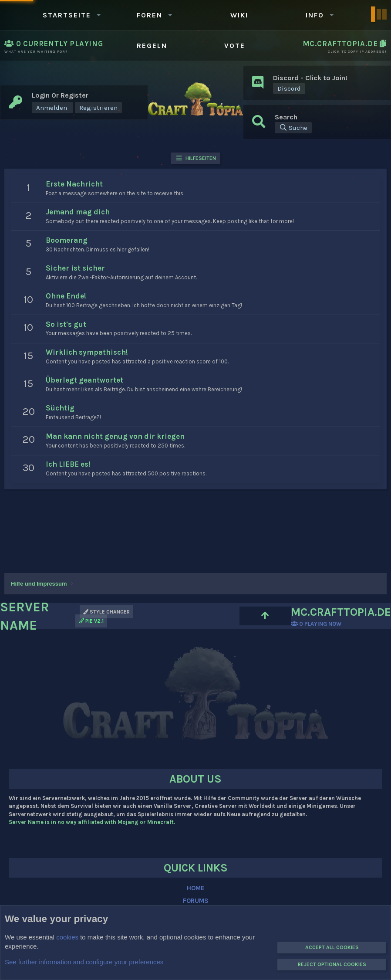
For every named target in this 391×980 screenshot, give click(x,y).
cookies (67, 937)
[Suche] (293, 128)
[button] (98, 15)
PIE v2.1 (91, 621)
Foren (150, 15)
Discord (289, 88)
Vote (235, 46)
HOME (196, 888)
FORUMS (196, 901)
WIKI (239, 15)
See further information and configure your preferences (84, 962)
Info (315, 15)
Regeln (152, 46)
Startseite (67, 15)
